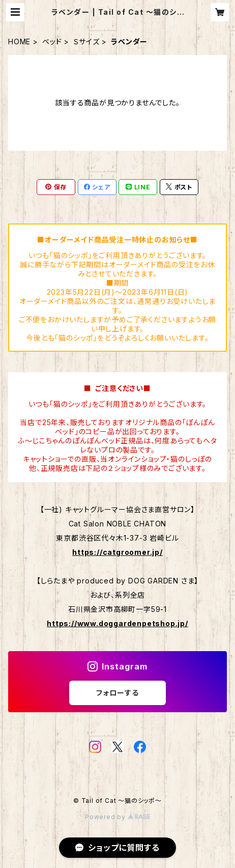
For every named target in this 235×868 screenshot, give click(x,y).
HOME (19, 41)
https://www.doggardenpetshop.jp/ (118, 623)
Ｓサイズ (86, 41)
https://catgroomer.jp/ (118, 552)
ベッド (52, 41)
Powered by (118, 817)
